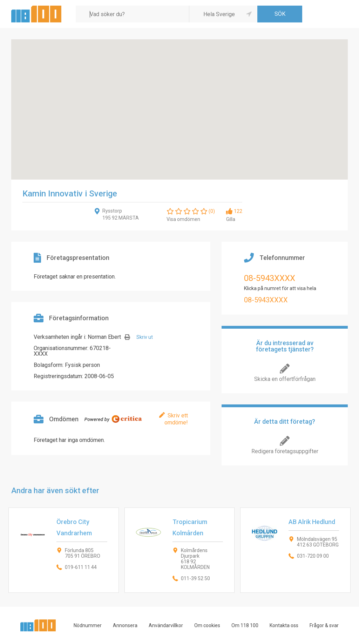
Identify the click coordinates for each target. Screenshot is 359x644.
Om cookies (207, 625)
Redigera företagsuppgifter (285, 451)
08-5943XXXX (270, 278)
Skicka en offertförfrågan (285, 379)
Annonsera (125, 625)
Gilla (231, 219)
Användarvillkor (166, 625)
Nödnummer (88, 625)
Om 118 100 (245, 625)
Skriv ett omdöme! (176, 419)
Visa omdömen (183, 219)
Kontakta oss (284, 625)
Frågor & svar (324, 625)
